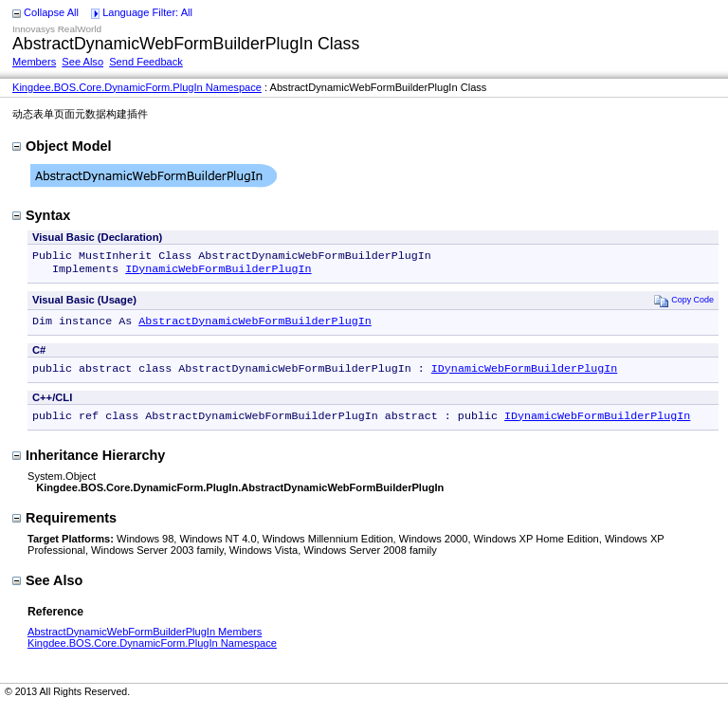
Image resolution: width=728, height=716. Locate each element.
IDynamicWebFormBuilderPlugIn (218, 272)
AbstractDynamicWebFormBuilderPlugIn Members (145, 641)
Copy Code (684, 304)
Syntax (41, 215)
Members (34, 62)
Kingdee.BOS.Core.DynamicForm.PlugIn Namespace (137, 87)
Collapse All (51, 12)
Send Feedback (146, 62)
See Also (82, 62)
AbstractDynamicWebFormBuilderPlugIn (255, 326)
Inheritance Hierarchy (89, 465)
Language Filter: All (147, 12)
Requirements (64, 527)
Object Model (62, 146)
